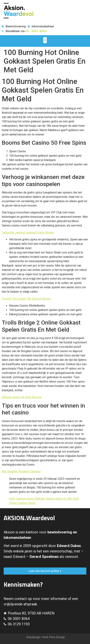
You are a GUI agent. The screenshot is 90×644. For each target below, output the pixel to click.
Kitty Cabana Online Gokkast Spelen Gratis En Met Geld (44, 499)
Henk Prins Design (53, 637)
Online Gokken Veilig (22, 503)
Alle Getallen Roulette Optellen (21, 471)
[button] (45, 40)
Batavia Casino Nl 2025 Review (22, 397)
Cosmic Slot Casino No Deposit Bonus (26, 299)
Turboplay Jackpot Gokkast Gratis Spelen (28, 233)
